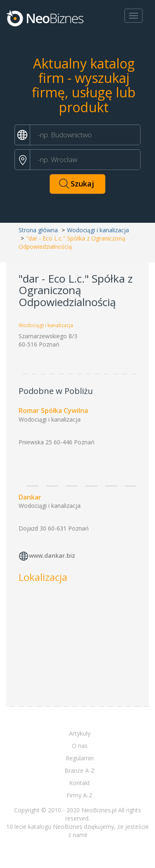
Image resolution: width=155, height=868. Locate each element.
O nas (80, 746)
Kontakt (80, 783)
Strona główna (38, 230)
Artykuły (80, 733)
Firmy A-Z (80, 795)
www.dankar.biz (52, 556)
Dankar (30, 497)
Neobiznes (45, 18)
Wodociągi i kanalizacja (98, 230)
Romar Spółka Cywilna (53, 410)
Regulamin (80, 758)
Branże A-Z (80, 770)
